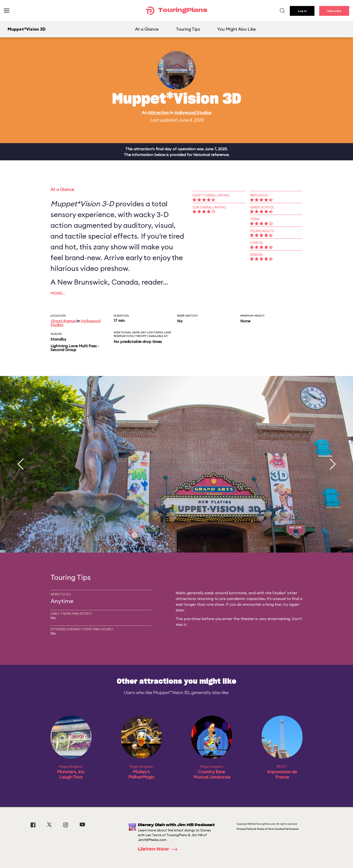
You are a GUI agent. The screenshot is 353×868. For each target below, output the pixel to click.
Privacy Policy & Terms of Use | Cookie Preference (268, 829)
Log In (302, 11)
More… (58, 293)
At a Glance (147, 29)
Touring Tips (188, 29)
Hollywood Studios (193, 113)
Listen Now (159, 849)
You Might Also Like (237, 29)
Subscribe (334, 11)
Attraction (158, 113)
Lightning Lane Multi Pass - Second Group (75, 348)
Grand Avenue (63, 321)
